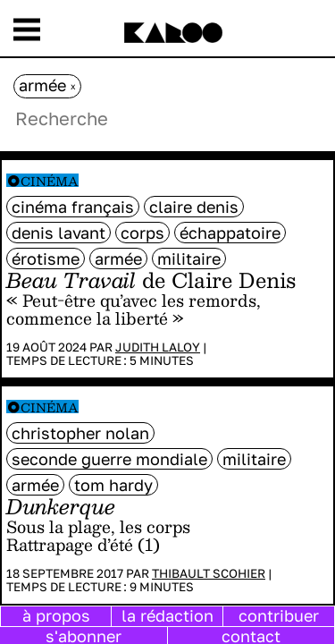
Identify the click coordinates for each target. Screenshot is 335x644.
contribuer (279, 615)
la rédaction (167, 615)
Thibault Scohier (209, 573)
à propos (56, 615)
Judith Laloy (158, 347)
